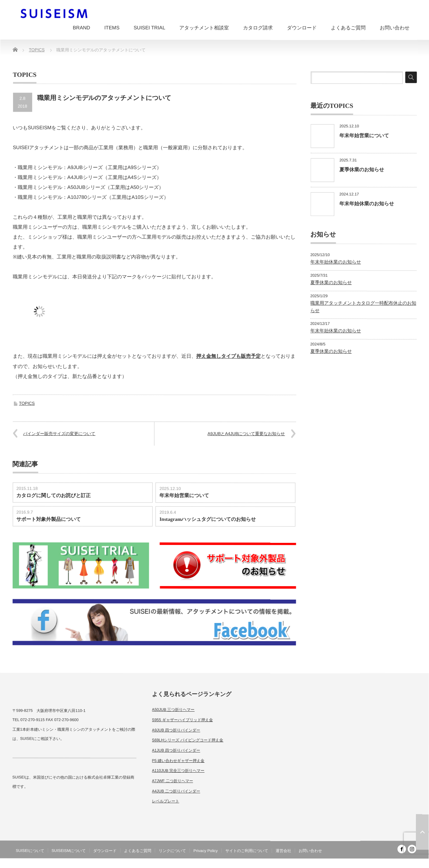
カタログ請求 (258, 28)
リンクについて (172, 851)
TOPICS (27, 404)
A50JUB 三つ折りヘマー (173, 710)
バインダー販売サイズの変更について (59, 434)
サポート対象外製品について (49, 519)
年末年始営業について (184, 496)
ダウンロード (302, 28)
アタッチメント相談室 (204, 28)
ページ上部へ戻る (422, 832)
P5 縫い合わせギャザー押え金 (178, 760)
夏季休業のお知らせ (362, 169)
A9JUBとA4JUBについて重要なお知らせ (246, 434)
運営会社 (283, 851)
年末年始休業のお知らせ (367, 204)
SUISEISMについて (69, 851)
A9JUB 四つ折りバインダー (176, 730)
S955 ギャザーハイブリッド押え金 (182, 720)
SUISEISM (386, 863)
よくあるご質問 (348, 28)
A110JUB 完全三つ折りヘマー (178, 770)
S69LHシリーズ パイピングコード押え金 (188, 740)
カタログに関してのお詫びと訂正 (53, 496)
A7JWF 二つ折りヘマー (173, 781)
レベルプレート (166, 801)
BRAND (81, 28)
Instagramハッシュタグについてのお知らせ (208, 519)
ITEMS (112, 28)
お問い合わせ (395, 28)
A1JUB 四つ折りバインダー (176, 750)
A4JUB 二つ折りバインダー (176, 791)
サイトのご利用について (247, 851)
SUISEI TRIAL (149, 28)
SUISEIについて (30, 851)
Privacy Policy (205, 851)
